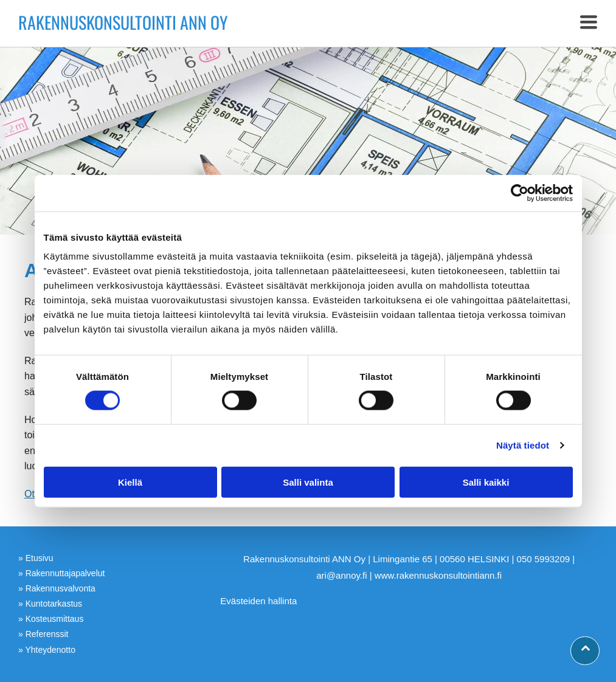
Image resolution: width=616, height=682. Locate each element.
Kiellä (130, 482)
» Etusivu (36, 558)
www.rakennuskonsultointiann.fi (438, 575)
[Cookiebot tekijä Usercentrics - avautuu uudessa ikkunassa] (520, 193)
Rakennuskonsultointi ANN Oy (123, 22)
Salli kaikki (486, 482)
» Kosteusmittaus (51, 619)
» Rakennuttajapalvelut (61, 573)
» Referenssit (43, 634)
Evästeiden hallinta (258, 601)
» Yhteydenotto (47, 650)
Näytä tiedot (523, 445)
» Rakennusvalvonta (57, 588)
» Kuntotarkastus (50, 604)
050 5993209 (544, 559)
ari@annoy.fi (341, 575)
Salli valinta (308, 482)
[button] (589, 23)
